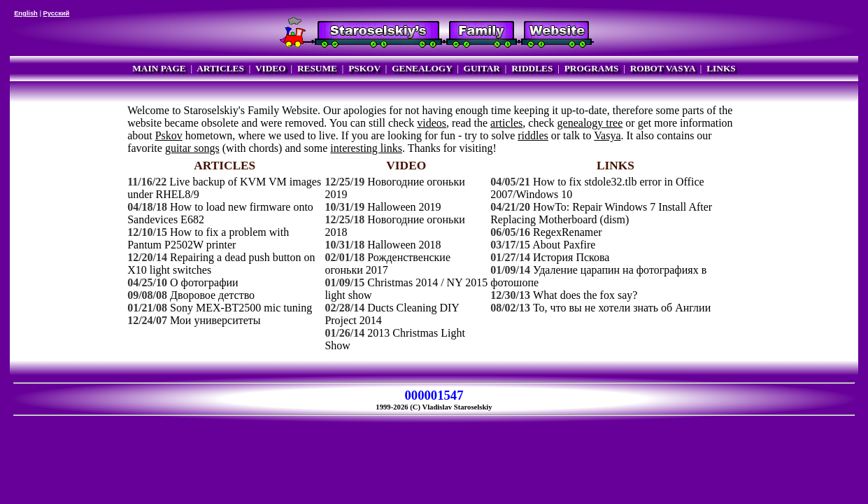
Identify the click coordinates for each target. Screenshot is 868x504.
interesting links (366, 148)
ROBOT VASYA (663, 68)
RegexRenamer (568, 232)
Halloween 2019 (404, 207)
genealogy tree (590, 123)
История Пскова (571, 257)
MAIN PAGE (159, 68)
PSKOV (364, 68)
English (26, 13)
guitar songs (192, 148)
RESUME (317, 68)
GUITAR (482, 68)
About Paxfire (564, 245)
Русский (57, 13)
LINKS (721, 68)
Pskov (169, 135)
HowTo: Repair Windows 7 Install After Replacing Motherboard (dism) (601, 213)
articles (506, 123)
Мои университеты (215, 320)
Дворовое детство (212, 295)
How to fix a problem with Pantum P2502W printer (208, 238)
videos (432, 123)
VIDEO (271, 68)
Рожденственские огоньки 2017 (387, 264)
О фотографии (204, 282)
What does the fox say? (585, 295)
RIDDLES (532, 68)
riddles (533, 135)
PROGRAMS (592, 68)
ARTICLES (220, 68)
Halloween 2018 (404, 245)
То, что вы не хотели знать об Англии (622, 308)
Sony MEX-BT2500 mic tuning (241, 308)
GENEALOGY (422, 68)
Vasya (607, 135)
